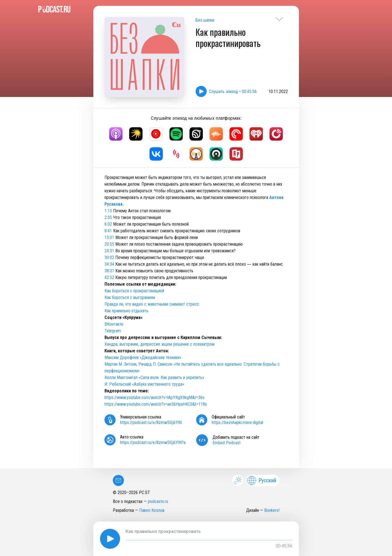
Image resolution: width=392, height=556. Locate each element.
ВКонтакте (114, 324)
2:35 (108, 217)
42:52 (109, 277)
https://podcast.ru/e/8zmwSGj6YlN (151, 422)
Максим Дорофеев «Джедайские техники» (143, 357)
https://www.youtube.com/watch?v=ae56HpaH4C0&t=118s (156, 404)
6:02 (108, 224)
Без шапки (205, 20)
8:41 (108, 231)
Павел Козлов (152, 510)
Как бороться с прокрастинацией (134, 291)
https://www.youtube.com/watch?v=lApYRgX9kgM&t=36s (155, 397)
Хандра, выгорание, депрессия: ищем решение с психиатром (159, 344)
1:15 (108, 211)
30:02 (109, 257)
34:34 (109, 264)
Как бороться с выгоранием (130, 297)
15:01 (109, 237)
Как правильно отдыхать (126, 311)
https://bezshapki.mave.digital (237, 422)
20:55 (109, 244)
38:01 (109, 271)
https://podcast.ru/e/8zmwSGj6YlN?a (153, 442)
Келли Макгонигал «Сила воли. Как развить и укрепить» (154, 377)
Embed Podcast (227, 443)
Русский (262, 480)
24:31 (109, 251)
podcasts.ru (158, 501)
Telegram (113, 331)
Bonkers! (272, 510)
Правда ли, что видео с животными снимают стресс (152, 304)
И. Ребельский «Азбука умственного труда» (144, 384)
